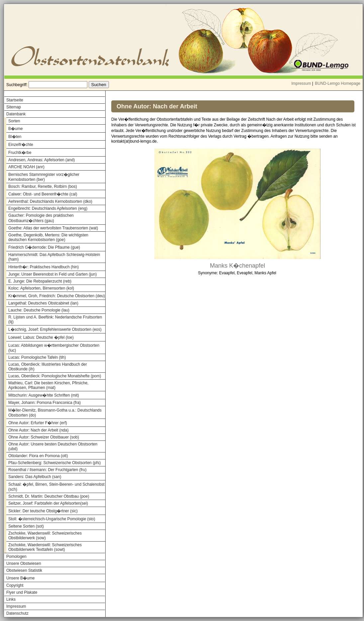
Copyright (15, 585)
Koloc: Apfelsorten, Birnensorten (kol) (41, 288)
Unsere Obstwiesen (24, 563)
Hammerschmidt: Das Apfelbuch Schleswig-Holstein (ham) (54, 257)
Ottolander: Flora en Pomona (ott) (38, 456)
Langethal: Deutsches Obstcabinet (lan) (43, 303)
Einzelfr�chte (21, 145)
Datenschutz (17, 613)
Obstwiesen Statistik (24, 570)
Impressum (301, 83)
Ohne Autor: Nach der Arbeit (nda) (38, 430)
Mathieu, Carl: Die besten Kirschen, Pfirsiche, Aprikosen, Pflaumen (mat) (48, 385)
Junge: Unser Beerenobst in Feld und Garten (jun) (52, 274)
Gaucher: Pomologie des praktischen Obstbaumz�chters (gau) (41, 218)
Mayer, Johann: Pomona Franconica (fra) (45, 403)
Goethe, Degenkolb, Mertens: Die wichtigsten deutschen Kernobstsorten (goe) (48, 237)
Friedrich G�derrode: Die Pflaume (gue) (44, 247)
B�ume (15, 129)
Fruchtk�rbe (20, 153)
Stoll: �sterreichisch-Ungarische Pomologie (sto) (52, 519)
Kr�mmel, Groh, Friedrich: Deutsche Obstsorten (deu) (57, 296)
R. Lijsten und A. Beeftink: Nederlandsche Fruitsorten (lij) (55, 319)
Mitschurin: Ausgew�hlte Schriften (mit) (44, 395)
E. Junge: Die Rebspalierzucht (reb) (40, 281)
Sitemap (14, 107)
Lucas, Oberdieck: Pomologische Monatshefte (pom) (55, 376)
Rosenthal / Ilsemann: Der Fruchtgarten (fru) (47, 470)
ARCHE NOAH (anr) (26, 167)
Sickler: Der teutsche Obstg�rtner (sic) (43, 511)
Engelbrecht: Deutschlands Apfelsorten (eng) (48, 208)
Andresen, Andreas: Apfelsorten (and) (42, 160)
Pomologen (16, 557)
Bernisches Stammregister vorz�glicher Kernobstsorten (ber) (44, 177)
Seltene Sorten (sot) (26, 526)
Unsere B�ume (20, 578)
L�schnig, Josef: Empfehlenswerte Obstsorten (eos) (55, 329)
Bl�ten (15, 137)
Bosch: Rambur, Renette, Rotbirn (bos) (43, 186)
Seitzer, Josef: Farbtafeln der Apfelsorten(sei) (48, 503)
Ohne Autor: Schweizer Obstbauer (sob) (44, 437)
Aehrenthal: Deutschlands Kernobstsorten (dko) (50, 201)
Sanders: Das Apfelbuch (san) (35, 477)
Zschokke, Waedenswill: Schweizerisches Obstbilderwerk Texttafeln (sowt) (45, 547)
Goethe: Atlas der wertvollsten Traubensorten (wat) (53, 228)
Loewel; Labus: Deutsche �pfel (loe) (41, 337)
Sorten (14, 121)
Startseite (15, 100)
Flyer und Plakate (22, 592)
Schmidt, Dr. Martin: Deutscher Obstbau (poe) (49, 496)
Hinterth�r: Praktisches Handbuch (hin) (44, 267)
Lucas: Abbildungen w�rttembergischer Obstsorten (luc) (54, 348)
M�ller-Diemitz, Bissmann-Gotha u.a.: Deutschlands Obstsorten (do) (55, 413)
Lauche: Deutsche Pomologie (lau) (39, 310)
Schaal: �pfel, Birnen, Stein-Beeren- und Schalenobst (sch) (56, 487)
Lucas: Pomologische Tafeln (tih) (37, 357)
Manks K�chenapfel (237, 266)
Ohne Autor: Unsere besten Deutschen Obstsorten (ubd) (53, 446)
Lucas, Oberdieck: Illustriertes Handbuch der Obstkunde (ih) (48, 367)
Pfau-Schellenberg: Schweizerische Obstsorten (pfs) (54, 463)
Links (11, 599)
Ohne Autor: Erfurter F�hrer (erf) (38, 423)
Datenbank (16, 114)
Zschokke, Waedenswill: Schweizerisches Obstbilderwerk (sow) (45, 536)
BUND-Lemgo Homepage (338, 83)
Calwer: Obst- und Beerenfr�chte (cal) (43, 194)
